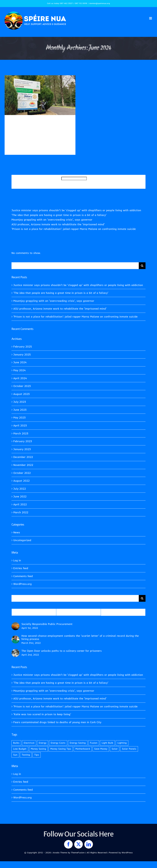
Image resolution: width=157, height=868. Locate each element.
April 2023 (20, 425)
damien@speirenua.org (100, 3)
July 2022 (20, 489)
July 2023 (20, 402)
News (53, 129)
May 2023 (19, 417)
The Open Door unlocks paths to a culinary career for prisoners (62, 651)
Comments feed (23, 576)
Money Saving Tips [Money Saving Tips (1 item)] (61, 749)
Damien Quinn (20, 129)
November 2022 (23, 465)
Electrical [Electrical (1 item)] (29, 743)
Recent (78, 612)
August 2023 (21, 394)
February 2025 (23, 347)
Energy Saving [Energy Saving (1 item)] (78, 743)
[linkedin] (89, 844)
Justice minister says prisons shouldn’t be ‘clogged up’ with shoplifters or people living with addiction (76, 210)
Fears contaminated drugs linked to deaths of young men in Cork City (57, 722)
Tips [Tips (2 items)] (36, 755)
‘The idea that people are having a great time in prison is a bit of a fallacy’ (59, 215)
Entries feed (21, 568)
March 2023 (21, 433)
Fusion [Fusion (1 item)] (94, 743)
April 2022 (20, 504)
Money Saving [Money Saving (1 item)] (38, 749)
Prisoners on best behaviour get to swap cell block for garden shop (39, 123)
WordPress (127, 853)
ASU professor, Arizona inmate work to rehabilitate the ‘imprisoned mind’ (58, 224)
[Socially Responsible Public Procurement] (15, 624)
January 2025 (22, 354)
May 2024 (19, 370)
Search (57, 182)
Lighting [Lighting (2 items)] (122, 743)
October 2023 (22, 386)
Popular (34, 612)
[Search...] (75, 266)
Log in (17, 560)
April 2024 (20, 378)
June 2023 (20, 410)
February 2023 (23, 441)
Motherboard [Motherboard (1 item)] (83, 749)
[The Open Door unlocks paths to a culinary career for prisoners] (15, 651)
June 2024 (20, 362)
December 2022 (23, 457)
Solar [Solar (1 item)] (115, 749)
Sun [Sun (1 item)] (15, 755)
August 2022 (21, 481)
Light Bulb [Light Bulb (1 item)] (107, 743)
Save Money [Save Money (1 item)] (101, 749)
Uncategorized (16, 133)
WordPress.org (22, 584)
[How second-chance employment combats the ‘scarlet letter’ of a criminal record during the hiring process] (15, 638)
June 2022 (20, 496)
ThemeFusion (78, 853)
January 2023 (22, 449)
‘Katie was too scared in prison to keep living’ (42, 714)
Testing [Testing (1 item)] (26, 755)
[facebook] (68, 844)
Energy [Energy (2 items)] (43, 743)
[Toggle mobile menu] (151, 18)
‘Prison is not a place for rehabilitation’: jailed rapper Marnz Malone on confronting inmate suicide (74, 229)
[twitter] (78, 844)
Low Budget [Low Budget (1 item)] (20, 749)
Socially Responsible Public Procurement (47, 624)
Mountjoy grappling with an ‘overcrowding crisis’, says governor (52, 220)
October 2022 (22, 473)
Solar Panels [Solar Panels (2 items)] (129, 749)
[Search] (142, 266)
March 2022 (21, 512)
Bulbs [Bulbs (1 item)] (16, 743)
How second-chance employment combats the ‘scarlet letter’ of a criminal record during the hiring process (80, 637)
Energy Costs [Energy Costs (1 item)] (58, 743)
